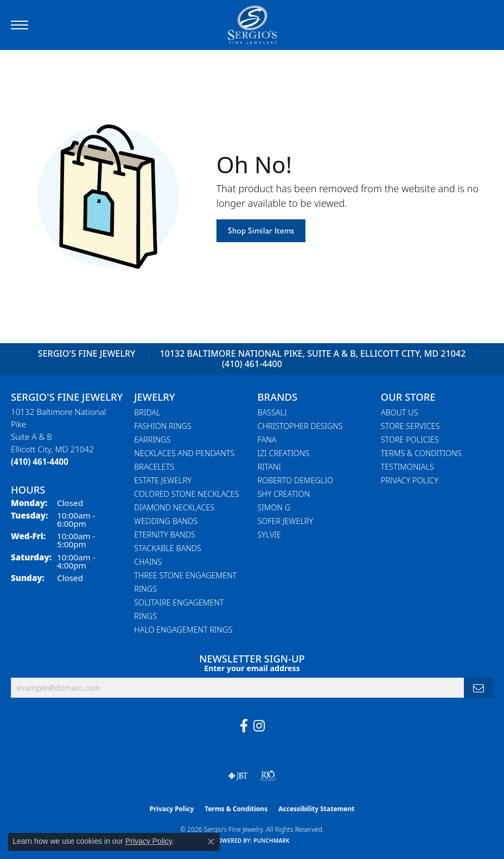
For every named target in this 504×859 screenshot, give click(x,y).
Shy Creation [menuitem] (284, 494)
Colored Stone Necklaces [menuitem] (186, 494)
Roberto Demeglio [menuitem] (295, 480)
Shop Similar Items (261, 230)
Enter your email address (252, 668)
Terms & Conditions (421, 453)
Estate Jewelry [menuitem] (163, 480)
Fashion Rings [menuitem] (163, 426)
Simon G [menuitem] (274, 507)
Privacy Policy (410, 480)
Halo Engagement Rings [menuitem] (183, 630)
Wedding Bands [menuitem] (166, 521)
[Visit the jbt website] (238, 776)
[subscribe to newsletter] (479, 688)
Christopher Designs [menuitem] (300, 426)
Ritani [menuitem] (269, 467)
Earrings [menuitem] (152, 440)
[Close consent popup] (211, 842)
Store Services (410, 426)
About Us (400, 412)
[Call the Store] (40, 462)
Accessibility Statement (316, 809)
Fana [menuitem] (267, 440)
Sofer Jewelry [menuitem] (286, 521)
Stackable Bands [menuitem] (168, 548)
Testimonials (407, 467)
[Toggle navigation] (20, 25)
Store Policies (410, 440)
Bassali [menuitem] (272, 412)
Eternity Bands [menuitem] (165, 535)
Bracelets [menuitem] (154, 467)
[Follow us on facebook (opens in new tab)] (244, 726)
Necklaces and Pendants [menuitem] (184, 453)
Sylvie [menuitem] (269, 535)
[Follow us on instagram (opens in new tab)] (259, 726)
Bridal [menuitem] (147, 412)
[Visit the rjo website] (268, 776)
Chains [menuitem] (148, 562)
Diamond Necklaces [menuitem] (174, 507)
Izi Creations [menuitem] (284, 453)
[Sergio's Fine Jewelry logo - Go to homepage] (252, 25)
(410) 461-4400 (252, 364)
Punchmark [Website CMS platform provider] (272, 841)
